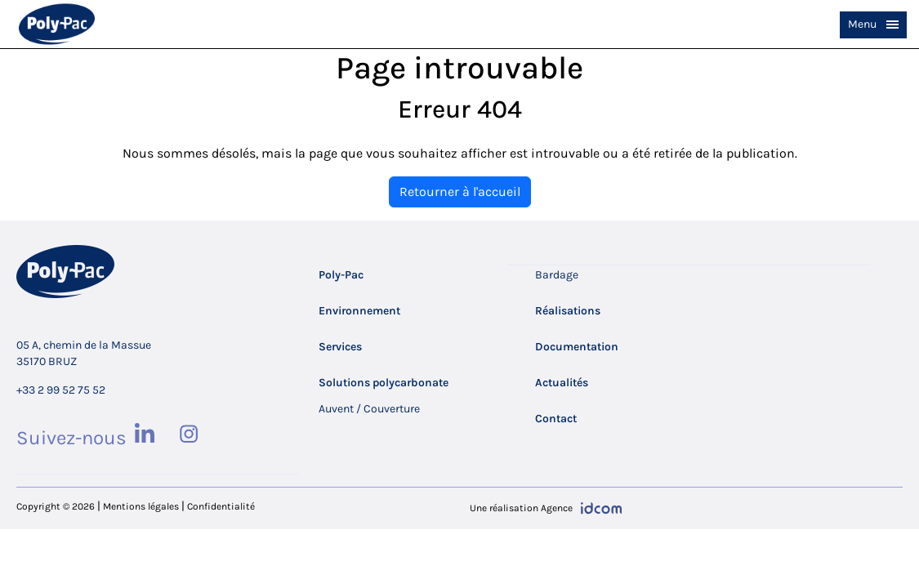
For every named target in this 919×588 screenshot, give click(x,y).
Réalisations (568, 311)
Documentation (577, 347)
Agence (557, 508)
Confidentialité (221, 506)
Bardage (557, 275)
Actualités (562, 383)
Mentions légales (141, 506)
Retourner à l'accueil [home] (460, 192)
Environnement (359, 311)
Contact (556, 419)
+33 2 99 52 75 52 (61, 390)
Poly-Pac (341, 275)
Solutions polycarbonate (384, 383)
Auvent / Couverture (369, 409)
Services (340, 347)
